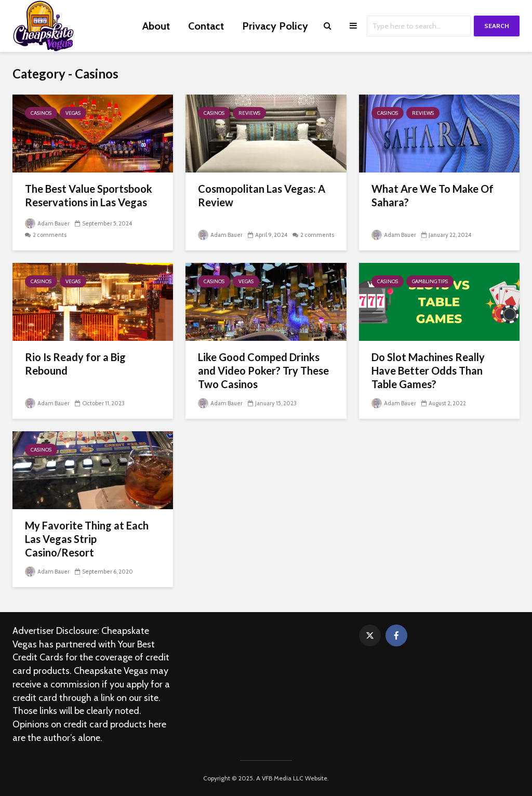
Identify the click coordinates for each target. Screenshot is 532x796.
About (156, 26)
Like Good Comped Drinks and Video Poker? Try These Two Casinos (263, 370)
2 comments (50, 235)
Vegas (73, 113)
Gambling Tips (430, 281)
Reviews (249, 113)
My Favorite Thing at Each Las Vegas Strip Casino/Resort (87, 539)
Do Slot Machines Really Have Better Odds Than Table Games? (428, 370)
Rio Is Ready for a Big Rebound (75, 364)
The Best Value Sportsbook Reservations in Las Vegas (89, 195)
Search (497, 26)
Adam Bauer (47, 223)
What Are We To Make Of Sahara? (433, 195)
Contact (206, 26)
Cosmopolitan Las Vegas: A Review (262, 195)
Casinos (41, 113)
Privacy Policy (275, 26)
